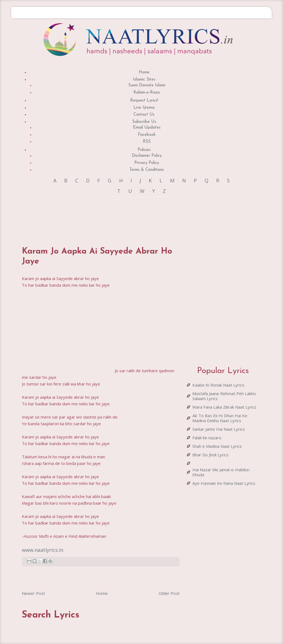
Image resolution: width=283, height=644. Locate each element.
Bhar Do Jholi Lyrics (210, 455)
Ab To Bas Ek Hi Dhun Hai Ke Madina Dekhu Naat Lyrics (220, 418)
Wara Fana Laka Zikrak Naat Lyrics (224, 407)
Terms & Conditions (147, 170)
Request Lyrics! (144, 101)
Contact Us (144, 115)
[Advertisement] (122, 216)
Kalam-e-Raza (147, 93)
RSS (147, 142)
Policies (144, 150)
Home (144, 72)
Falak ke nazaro (207, 438)
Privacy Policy (147, 163)
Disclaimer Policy (147, 156)
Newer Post (33, 593)
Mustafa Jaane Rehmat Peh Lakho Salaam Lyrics (224, 396)
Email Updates (147, 128)
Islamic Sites (144, 80)
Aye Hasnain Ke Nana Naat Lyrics (224, 483)
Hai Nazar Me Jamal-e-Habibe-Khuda (222, 472)
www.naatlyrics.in (43, 550)
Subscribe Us (144, 122)
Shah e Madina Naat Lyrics (217, 446)
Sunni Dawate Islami (147, 85)
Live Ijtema (144, 108)
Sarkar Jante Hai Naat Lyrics (219, 429)
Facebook (147, 135)
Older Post (169, 593)
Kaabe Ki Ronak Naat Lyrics (218, 385)
